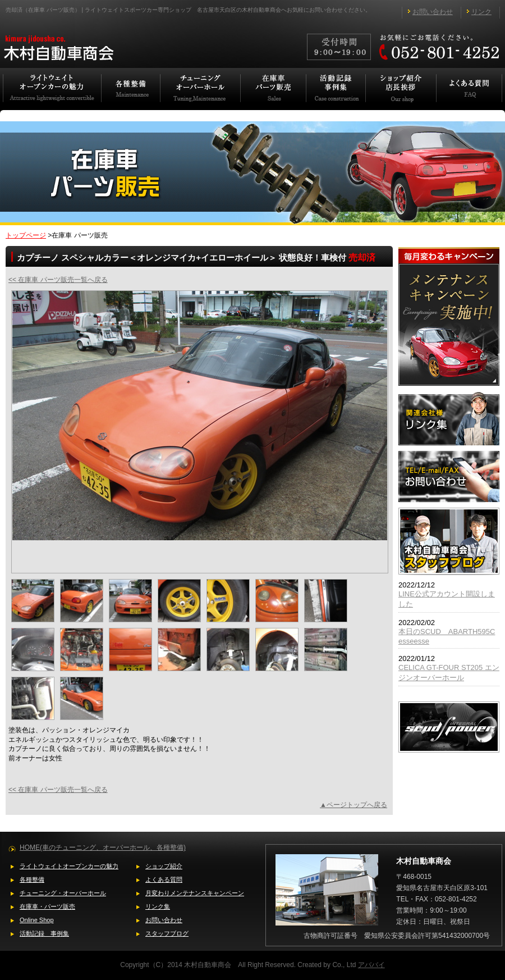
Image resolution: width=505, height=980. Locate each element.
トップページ (26, 235)
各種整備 (32, 879)
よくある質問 (164, 879)
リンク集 (158, 906)
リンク (481, 12)
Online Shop (37, 920)
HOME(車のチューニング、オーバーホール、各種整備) (103, 847)
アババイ (371, 965)
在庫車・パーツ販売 (47, 906)
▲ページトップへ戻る (353, 805)
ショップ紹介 (164, 866)
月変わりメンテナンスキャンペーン (195, 893)
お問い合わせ (433, 12)
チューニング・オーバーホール (63, 893)
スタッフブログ (167, 933)
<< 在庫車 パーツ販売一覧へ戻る (58, 280)
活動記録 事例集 (44, 933)
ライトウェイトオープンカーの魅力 (69, 866)
